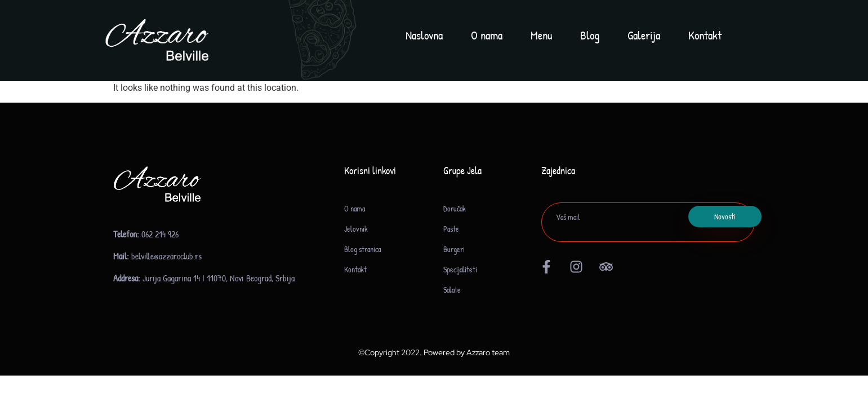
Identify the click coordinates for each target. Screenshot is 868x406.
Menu (541, 35)
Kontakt (705, 35)
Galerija (644, 35)
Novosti (725, 216)
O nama (487, 35)
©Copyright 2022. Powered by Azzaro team (434, 352)
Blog (590, 35)
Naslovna (424, 35)
